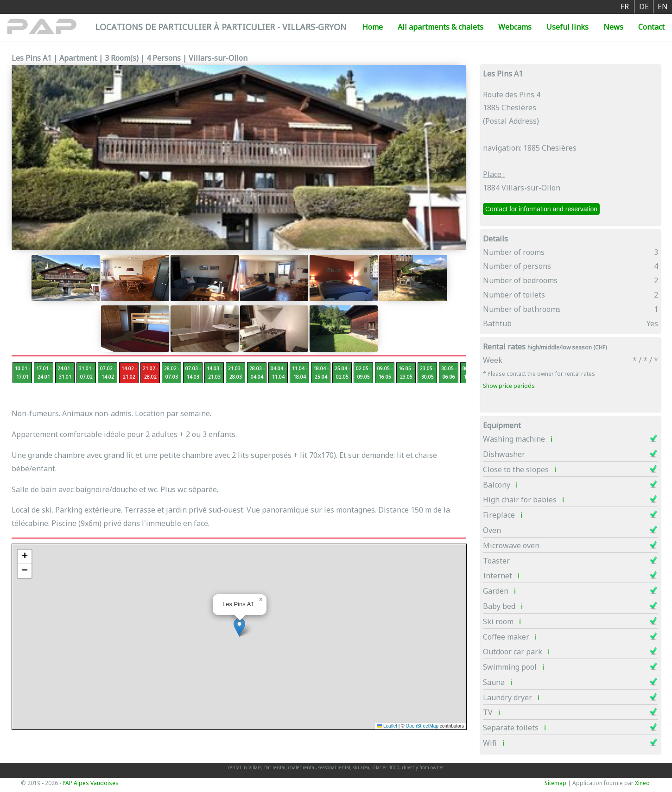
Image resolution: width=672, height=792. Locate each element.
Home (373, 27)
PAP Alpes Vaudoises (91, 783)
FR (625, 6)
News (613, 27)
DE (644, 6)
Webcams (515, 27)
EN (663, 6)
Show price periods (509, 386)
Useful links (567, 27)
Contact (651, 27)
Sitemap (555, 783)
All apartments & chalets (441, 27)
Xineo (642, 783)
